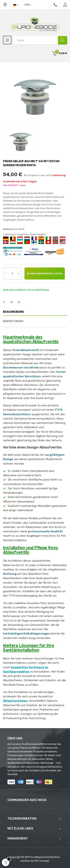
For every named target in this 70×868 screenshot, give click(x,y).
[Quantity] (12, 274)
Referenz (8, 229)
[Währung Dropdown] (28, 5)
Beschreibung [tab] (13, 312)
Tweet (13, 302)
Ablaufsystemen (15, 701)
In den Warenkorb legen (45, 274)
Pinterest (21, 302)
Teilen (6, 302)
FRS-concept (42, 861)
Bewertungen (13, 321)
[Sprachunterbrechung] (16, 5)
